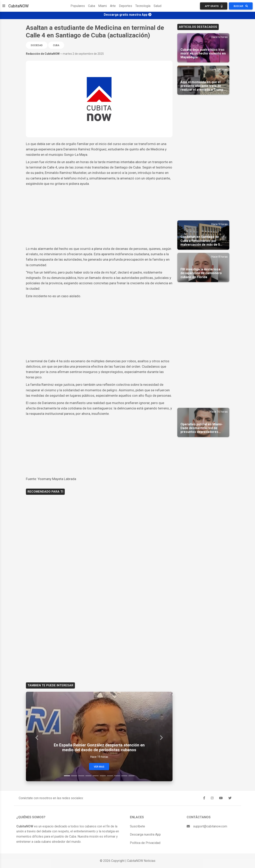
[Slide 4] (88, 776)
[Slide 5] (96, 776)
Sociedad (37, 45)
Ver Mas (99, 767)
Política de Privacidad (145, 843)
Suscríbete (137, 826)
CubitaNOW (19, 6)
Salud (157, 6)
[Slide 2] (74, 776)
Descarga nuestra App (145, 834)
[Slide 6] (103, 776)
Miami (102, 6)
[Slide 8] (117, 776)
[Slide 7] (110, 776)
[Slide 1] (67, 776)
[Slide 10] (131, 776)
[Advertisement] (99, 216)
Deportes (126, 6)
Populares (78, 6)
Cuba (92, 6)
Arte (113, 6)
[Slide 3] (81, 776)
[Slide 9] (124, 776)
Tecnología (143, 6)
